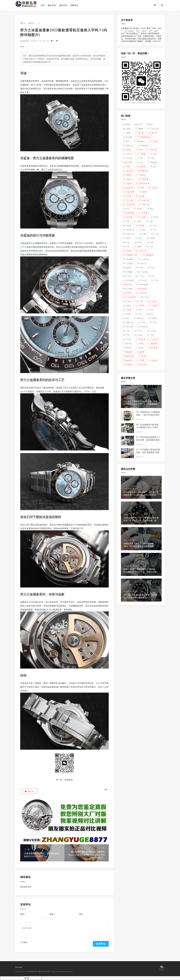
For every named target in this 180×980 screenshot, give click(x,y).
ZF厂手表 (154, 141)
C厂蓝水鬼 (140, 348)
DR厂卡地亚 (138, 335)
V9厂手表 (126, 209)
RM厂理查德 (151, 238)
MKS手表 (127, 293)
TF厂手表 (139, 238)
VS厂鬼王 (140, 162)
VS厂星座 (141, 188)
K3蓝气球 (150, 314)
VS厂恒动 (140, 196)
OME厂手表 (127, 276)
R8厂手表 (126, 247)
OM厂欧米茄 (127, 268)
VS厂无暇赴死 (129, 192)
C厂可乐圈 (127, 364)
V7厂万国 (142, 217)
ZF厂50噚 (153, 154)
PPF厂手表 (128, 263)
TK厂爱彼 (142, 230)
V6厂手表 (126, 221)
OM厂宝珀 (151, 268)
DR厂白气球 (152, 331)
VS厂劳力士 (128, 200)
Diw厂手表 (150, 335)
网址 (81, 914)
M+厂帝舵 (153, 306)
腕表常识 (63, 5)
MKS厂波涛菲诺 (141, 293)
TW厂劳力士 (153, 226)
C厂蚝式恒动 (127, 348)
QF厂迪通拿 (138, 247)
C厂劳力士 (141, 364)
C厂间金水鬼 (127, 343)
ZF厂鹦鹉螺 (139, 129)
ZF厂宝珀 (139, 150)
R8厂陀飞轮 (138, 242)
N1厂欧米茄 (143, 280)
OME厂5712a (139, 276)
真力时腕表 (127, 124)
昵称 (23, 914)
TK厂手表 (153, 230)
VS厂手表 (127, 196)
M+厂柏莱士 (127, 306)
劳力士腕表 (127, 129)
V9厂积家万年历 (144, 204)
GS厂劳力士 (128, 327)
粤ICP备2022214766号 (42, 972)
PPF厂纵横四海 (128, 259)
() (29, 791)
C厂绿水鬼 (153, 348)
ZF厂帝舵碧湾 (143, 146)
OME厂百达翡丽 (142, 272)
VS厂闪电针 (127, 167)
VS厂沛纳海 (144, 179)
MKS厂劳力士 (145, 297)
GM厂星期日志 (143, 327)
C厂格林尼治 (128, 356)
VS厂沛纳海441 (141, 175)
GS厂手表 (153, 322)
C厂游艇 (141, 352)
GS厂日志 (142, 322)
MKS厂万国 (139, 301)
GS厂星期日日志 (128, 322)
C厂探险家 (127, 360)
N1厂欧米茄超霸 (128, 280)
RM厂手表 (126, 242)
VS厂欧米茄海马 (143, 183)
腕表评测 (52, 5)
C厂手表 (141, 360)
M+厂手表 (140, 306)
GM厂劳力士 (139, 331)
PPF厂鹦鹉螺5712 (130, 255)
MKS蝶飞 (127, 284)
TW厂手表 (140, 225)
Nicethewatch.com (66, 972)
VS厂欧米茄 (128, 188)
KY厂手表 (139, 314)
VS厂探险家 (143, 192)
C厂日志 (142, 356)
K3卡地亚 (126, 318)
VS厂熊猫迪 (143, 171)
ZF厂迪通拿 (127, 133)
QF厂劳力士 (141, 251)
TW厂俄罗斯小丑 (128, 230)
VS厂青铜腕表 (152, 162)
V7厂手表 (143, 213)
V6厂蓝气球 (154, 217)
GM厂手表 (126, 331)
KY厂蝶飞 (139, 310)
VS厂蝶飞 (153, 167)
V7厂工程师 (128, 217)
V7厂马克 (138, 209)
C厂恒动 (153, 360)
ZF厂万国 (141, 154)
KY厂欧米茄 (127, 314)
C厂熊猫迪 (127, 352)
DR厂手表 (126, 335)
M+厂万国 (127, 310)
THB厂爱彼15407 (128, 234)
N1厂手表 (155, 280)
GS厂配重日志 (139, 318)
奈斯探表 (31, 972)
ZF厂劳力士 (152, 150)
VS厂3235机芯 (143, 200)
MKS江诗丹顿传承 (142, 285)
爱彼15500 (139, 124)
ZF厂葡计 (140, 133)
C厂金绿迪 (140, 343)
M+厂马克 (152, 301)
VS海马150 (127, 162)
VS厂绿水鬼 (128, 171)
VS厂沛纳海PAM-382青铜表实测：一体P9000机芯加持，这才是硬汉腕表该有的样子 (149, 415)
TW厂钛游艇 (127, 226)
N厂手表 (151, 276)
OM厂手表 (139, 268)
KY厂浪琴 (150, 310)
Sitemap (19, 967)
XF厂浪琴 (140, 158)
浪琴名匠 (150, 124)
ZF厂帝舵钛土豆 (128, 146)
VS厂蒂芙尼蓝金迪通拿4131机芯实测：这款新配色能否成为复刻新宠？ (149, 440)
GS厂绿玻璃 (152, 318)
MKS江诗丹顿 (127, 289)
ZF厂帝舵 (127, 150)
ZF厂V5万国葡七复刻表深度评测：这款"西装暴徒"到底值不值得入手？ (149, 452)
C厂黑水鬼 (141, 339)
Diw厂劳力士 (127, 339)
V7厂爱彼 (150, 209)
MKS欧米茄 (142, 289)
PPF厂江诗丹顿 (143, 259)
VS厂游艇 (127, 175)
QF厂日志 (150, 247)
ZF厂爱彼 (126, 141)
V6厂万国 (149, 221)
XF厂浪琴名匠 (127, 158)
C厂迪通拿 (153, 343)
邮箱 (52, 914)
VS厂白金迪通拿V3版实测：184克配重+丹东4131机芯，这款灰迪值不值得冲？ (148, 427)
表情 (24, 942)
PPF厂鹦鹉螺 (147, 255)
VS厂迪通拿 (140, 167)
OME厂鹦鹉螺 (127, 272)
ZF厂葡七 (153, 133)
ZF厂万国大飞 (127, 154)
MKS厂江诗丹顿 (129, 297)
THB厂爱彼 (143, 234)
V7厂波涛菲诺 (129, 213)
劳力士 (78, 81)
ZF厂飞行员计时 (153, 129)
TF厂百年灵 (127, 238)
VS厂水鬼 (127, 183)
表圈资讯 (74, 5)
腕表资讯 (26, 41)
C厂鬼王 (154, 339)
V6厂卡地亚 (138, 221)
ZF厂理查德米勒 (144, 137)
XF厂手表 (151, 158)
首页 (43, 5)
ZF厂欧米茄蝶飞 (139, 141)
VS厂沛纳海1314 (128, 179)
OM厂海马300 (142, 263)
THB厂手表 (155, 234)
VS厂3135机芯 (129, 204)
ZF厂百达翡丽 (127, 137)
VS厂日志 (153, 188)
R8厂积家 (150, 242)
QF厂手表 (127, 251)
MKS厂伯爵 (127, 301)
